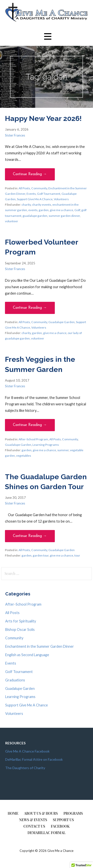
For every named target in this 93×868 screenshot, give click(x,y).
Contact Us (34, 826)
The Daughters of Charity (25, 768)
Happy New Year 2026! (43, 118)
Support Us (63, 820)
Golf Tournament (49, 194)
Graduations (15, 680)
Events (31, 194)
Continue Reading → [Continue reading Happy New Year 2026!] (30, 174)
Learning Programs (46, 445)
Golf (77, 210)
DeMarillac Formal (46, 833)
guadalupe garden (35, 216)
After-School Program (33, 439)
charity (26, 205)
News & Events (33, 820)
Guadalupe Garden (62, 322)
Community (39, 188)
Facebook (60, 826)
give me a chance (62, 210)
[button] (48, 37)
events (33, 210)
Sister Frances (15, 135)
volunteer (12, 221)
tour (77, 555)
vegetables (24, 456)
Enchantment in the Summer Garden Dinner (40, 646)
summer (63, 450)
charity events (42, 205)
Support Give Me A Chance (35, 199)
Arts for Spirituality (21, 621)
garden (44, 210)
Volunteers (61, 199)
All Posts (24, 188)
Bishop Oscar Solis (20, 630)
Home (13, 813)
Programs (73, 813)
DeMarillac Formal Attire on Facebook (34, 759)
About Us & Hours (41, 813)
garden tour (41, 555)
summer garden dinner (64, 216)
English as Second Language (27, 655)
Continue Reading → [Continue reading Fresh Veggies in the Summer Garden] (30, 425)
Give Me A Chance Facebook (27, 751)
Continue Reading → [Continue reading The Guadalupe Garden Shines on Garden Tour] (30, 536)
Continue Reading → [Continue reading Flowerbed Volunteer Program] (30, 308)
